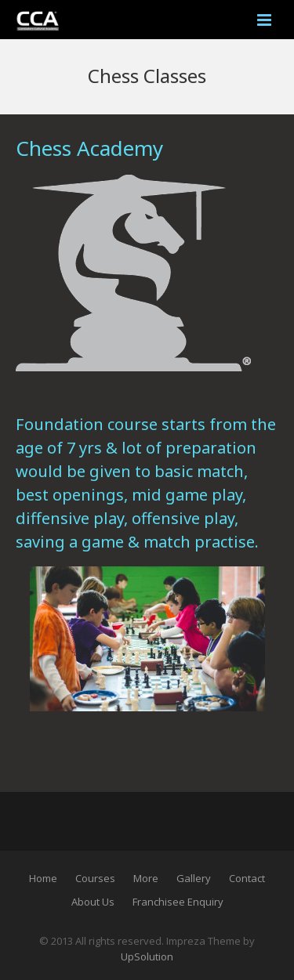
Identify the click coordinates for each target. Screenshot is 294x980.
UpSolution (147, 956)
